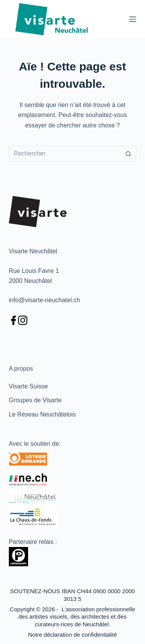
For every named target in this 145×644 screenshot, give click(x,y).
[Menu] (133, 19)
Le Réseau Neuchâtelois (42, 414)
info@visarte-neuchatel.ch (44, 300)
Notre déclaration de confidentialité (72, 635)
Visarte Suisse (28, 386)
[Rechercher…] (65, 154)
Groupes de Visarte (35, 400)
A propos (21, 369)
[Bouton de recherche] (128, 154)
